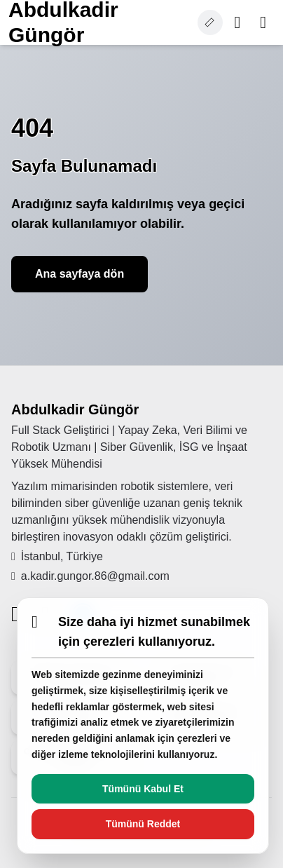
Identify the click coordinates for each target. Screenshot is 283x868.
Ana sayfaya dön (80, 274)
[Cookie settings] (210, 22)
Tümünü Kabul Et (143, 789)
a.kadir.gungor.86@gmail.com (90, 576)
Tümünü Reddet (143, 824)
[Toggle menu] (263, 22)
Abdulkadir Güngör (75, 409)
